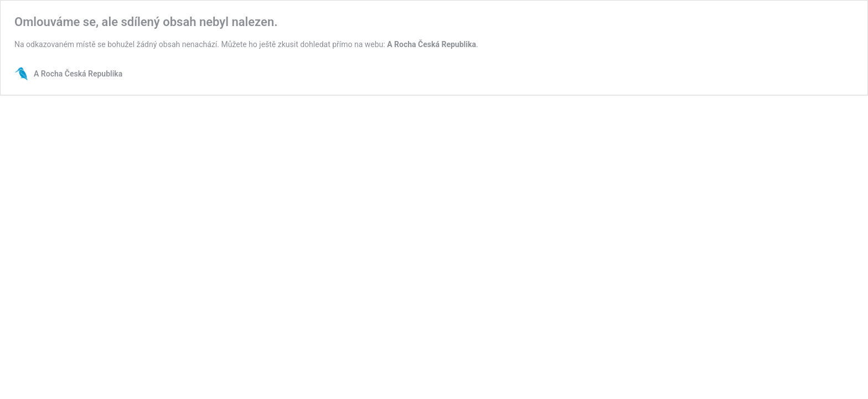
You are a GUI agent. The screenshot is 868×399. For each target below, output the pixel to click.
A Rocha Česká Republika (432, 44)
